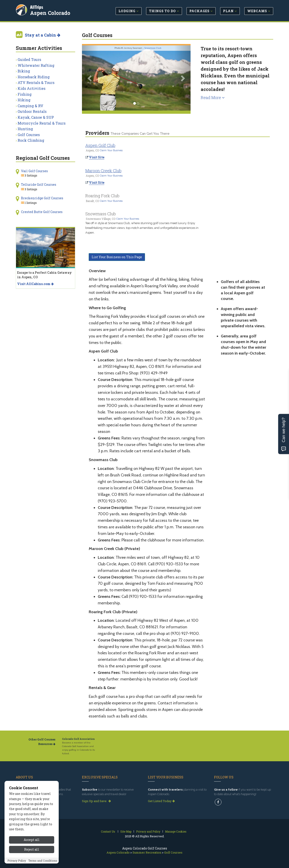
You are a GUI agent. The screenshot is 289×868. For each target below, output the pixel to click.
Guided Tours (29, 59)
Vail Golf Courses (34, 171)
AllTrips (37, 6)
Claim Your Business (111, 150)
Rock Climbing (31, 140)
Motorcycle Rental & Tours (42, 123)
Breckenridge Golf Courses (42, 198)
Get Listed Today (161, 801)
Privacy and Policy (148, 831)
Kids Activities (31, 88)
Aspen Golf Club (100, 145)
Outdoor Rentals (32, 111)
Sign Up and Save (96, 801)
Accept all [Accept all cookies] (32, 851)
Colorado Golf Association (78, 739)
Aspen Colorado (51, 12)
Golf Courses (29, 135)
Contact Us (108, 831)
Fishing (25, 94)
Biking (24, 71)
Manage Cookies (176, 831)
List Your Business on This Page (117, 257)
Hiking (24, 100)
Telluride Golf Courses (39, 185)
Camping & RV (30, 106)
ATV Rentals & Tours (36, 82)
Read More (213, 97)
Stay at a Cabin (43, 35)
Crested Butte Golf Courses (42, 212)
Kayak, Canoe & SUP (36, 117)
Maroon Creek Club (103, 171)
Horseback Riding (34, 77)
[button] (90, 78)
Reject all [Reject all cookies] (32, 861)
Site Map (126, 831)
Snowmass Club (153, 48)
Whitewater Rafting (36, 65)
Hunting (25, 129)
